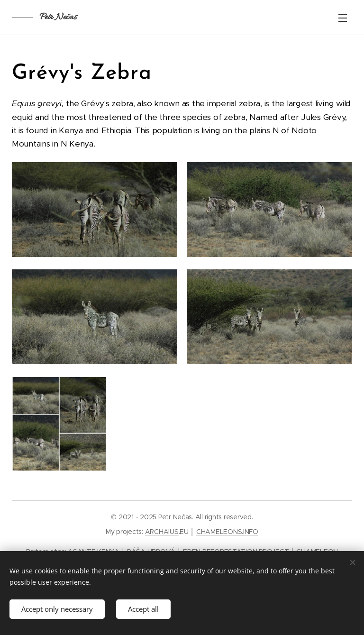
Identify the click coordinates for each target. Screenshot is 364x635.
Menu (343, 18)
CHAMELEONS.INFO (227, 532)
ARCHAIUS (162, 532)
